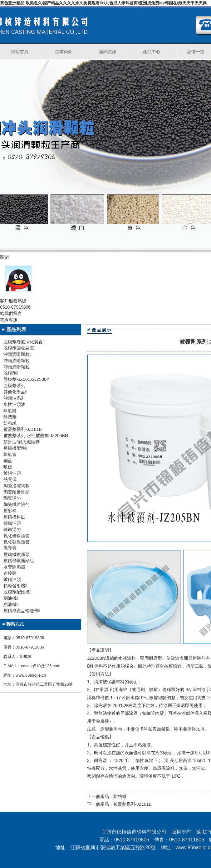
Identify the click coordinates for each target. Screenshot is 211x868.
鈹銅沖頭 (12, 473)
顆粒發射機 (14, 586)
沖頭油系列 (14, 398)
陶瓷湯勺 (12, 498)
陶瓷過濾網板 (17, 486)
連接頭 (10, 573)
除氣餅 (10, 411)
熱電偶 (10, 479)
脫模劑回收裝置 (19, 348)
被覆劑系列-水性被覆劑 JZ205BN (36, 436)
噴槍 (8, 467)
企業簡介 (64, 52)
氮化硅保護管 (17, 536)
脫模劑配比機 (17, 592)
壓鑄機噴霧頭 (17, 554)
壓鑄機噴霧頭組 (19, 561)
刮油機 (10, 598)
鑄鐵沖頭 (12, 523)
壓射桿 (10, 511)
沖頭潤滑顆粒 (17, 361)
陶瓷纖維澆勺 (17, 504)
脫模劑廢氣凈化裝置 (23, 342)
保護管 (10, 548)
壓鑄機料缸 (14, 517)
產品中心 (152, 52)
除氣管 (10, 454)
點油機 (10, 604)
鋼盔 (8, 461)
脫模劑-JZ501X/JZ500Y (26, 379)
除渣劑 (10, 417)
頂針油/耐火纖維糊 (22, 442)
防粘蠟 (10, 423)
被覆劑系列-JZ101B (23, 429)
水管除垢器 (14, 567)
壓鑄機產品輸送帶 (21, 611)
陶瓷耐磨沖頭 (17, 492)
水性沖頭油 (14, 404)
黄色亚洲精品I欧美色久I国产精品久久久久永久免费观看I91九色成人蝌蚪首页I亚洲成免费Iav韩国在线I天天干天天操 (103, 3)
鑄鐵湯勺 (12, 529)
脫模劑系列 (14, 386)
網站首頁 (20, 52)
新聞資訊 (108, 52)
